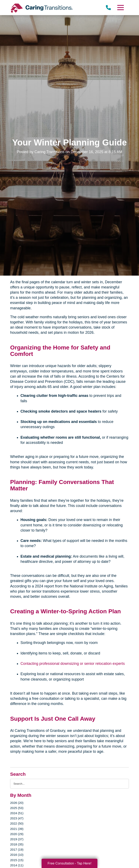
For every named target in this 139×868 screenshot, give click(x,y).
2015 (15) (17, 860)
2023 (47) (17, 818)
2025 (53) (17, 808)
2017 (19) (17, 849)
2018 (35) (17, 844)
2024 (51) (17, 813)
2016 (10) (17, 855)
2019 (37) (17, 839)
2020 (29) (17, 834)
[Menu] (120, 8)
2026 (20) (17, 803)
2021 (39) (17, 829)
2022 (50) (17, 823)
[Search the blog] (69, 784)
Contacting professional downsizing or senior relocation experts (73, 664)
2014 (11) (17, 865)
